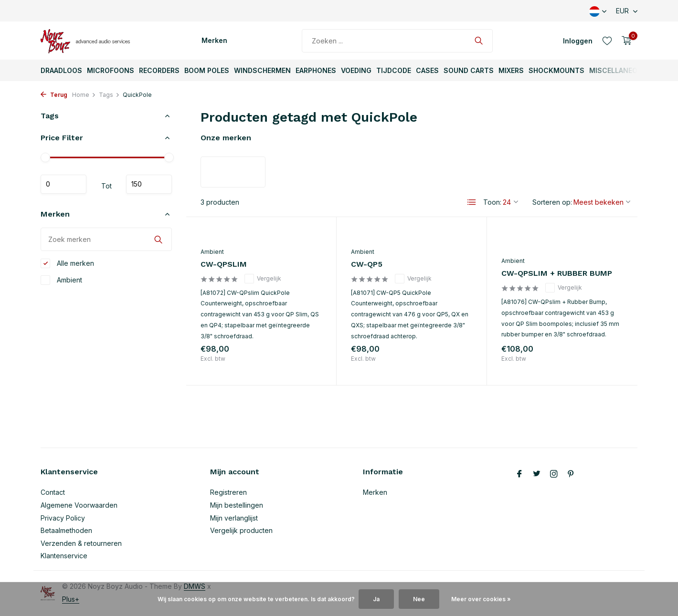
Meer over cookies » (481, 599)
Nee (419, 599)
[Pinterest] (571, 474)
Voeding (356, 70)
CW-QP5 (367, 264)
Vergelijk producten (241, 530)
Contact (53, 492)
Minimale (64, 184)
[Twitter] (537, 474)
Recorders (159, 70)
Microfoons (111, 70)
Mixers (511, 70)
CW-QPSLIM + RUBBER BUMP (557, 273)
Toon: (492, 202)
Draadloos (61, 70)
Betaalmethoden (66, 530)
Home (84, 95)
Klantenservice (64, 556)
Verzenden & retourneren (81, 543)
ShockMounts (556, 70)
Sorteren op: (552, 202)
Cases (427, 70)
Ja (376, 599)
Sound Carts (469, 70)
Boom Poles (207, 70)
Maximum (149, 184)
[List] (472, 202)
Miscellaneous (618, 70)
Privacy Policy (63, 518)
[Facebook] (519, 474)
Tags (109, 95)
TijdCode (394, 70)
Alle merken (67, 263)
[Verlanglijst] (607, 41)
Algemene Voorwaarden (79, 505)
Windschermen (262, 70)
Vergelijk (263, 279)
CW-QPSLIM (224, 264)
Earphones (316, 70)
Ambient (61, 280)
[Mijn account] (578, 41)
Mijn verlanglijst (234, 518)
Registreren (228, 492)
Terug (54, 95)
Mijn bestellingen (237, 505)
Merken (214, 40)
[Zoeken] (397, 41)
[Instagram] (554, 474)
